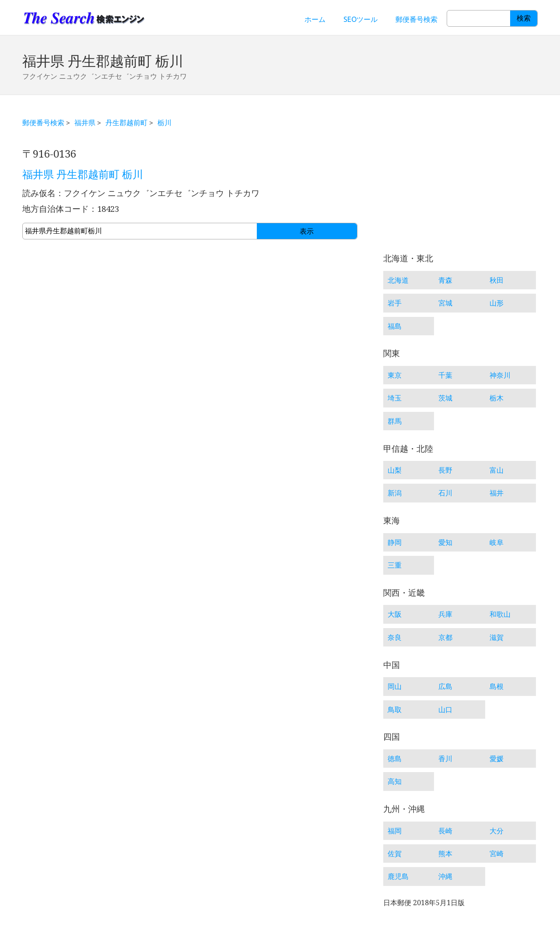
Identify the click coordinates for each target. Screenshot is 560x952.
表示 (307, 231)
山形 (497, 303)
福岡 (395, 831)
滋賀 (497, 637)
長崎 (445, 831)
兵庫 (445, 614)
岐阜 (497, 542)
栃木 (497, 398)
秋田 (497, 280)
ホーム (315, 19)
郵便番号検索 (416, 19)
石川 (445, 493)
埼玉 (395, 398)
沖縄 (445, 876)
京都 (445, 637)
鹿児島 (398, 876)
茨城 (445, 398)
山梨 (395, 470)
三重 (395, 565)
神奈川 (500, 375)
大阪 (395, 614)
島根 (497, 686)
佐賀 (395, 854)
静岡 (395, 542)
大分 (497, 831)
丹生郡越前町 (126, 123)
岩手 (395, 303)
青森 (445, 280)
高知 (395, 781)
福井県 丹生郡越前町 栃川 (83, 175)
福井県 (85, 123)
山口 (445, 710)
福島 (395, 326)
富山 (497, 470)
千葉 (445, 375)
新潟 (395, 493)
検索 (524, 18)
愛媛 (497, 759)
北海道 (398, 280)
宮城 (445, 303)
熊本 (445, 854)
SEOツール (360, 19)
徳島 (395, 759)
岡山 (395, 686)
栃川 (164, 123)
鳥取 (395, 710)
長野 (445, 470)
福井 (497, 493)
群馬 (395, 421)
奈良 (395, 637)
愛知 (445, 542)
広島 (445, 686)
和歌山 (500, 614)
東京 (395, 375)
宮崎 (497, 854)
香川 (445, 759)
